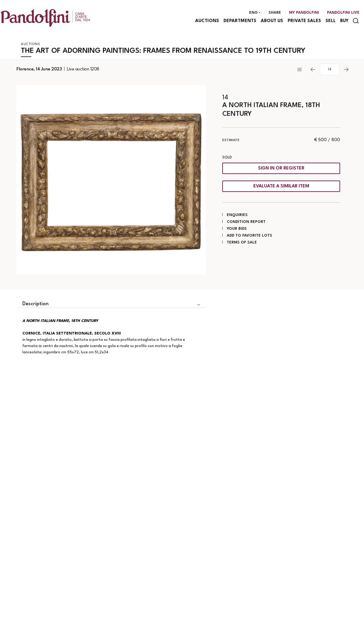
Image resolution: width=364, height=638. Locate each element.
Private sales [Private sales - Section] (304, 21)
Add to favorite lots (249, 236)
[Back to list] (301, 70)
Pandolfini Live (343, 13)
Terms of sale (242, 242)
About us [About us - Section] (272, 21)
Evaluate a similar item (281, 186)
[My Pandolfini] (304, 13)
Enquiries (237, 215)
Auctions (30, 44)
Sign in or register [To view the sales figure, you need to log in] (281, 168)
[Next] (346, 70)
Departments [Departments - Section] (240, 21)
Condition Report (246, 222)
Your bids (237, 229)
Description (36, 304)
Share (275, 13)
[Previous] (313, 70)
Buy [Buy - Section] (344, 21)
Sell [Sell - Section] (331, 21)
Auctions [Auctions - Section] (207, 21)
